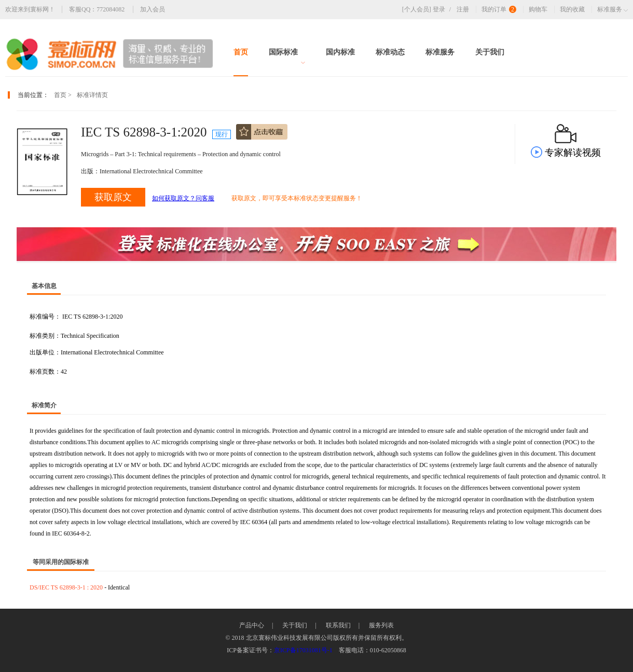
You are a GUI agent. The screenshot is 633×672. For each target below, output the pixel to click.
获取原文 (113, 197)
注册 (463, 9)
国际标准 (287, 56)
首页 (241, 52)
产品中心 (252, 625)
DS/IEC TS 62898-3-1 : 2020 (67, 587)
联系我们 (338, 625)
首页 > (63, 95)
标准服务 (440, 52)
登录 (444, 9)
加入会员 (153, 9)
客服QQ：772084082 (97, 9)
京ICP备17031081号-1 (303, 650)
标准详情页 (92, 95)
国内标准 (340, 52)
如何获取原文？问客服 (183, 198)
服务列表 (381, 625)
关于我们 (490, 52)
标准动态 (390, 52)
